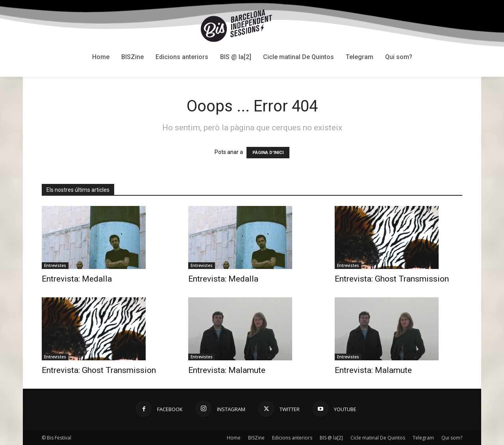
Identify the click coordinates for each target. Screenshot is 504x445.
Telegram (423, 438)
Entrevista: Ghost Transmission (392, 279)
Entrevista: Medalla (77, 279)
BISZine (256, 438)
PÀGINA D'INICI (268, 153)
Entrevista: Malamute (227, 370)
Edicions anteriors (292, 438)
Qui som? (452, 438)
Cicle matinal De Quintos (378, 438)
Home (234, 438)
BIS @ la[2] (331, 438)
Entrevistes (55, 265)
